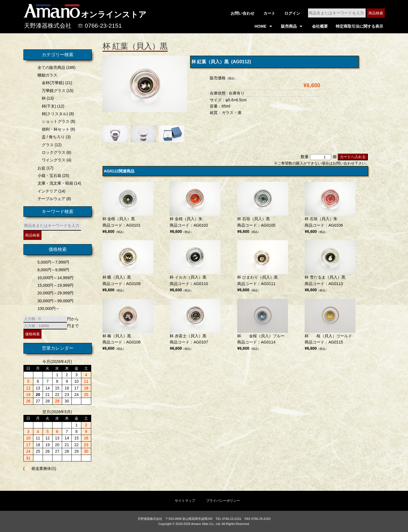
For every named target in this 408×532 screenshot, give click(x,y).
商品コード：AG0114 (263, 326)
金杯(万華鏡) (52, 83)
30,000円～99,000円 (54, 301)
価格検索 (31, 334)
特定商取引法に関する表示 (359, 26)
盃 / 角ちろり (52, 137)
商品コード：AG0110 (195, 268)
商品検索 (376, 13)
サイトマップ (185, 501)
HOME (261, 26)
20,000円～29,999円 (54, 293)
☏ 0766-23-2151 (100, 26)
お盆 (40, 168)
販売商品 (289, 26)
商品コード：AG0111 (263, 268)
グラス (47, 145)
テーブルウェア (50, 199)
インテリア (46, 191)
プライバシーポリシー (223, 501)
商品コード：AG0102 (195, 209)
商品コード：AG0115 (330, 326)
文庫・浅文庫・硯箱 (54, 183)
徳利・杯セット (54, 129)
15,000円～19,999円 (54, 285)
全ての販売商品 (50, 67)
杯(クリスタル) (54, 114)
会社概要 (320, 26)
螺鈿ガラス (46, 75)
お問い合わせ (243, 13)
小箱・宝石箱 (48, 176)
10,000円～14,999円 (54, 278)
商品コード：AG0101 (128, 209)
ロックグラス (53, 152)
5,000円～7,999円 (52, 262)
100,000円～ (48, 308)
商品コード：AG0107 (195, 326)
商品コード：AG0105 (263, 209)
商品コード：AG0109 (128, 268)
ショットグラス (54, 121)
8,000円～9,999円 (52, 270)
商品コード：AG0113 (330, 268)
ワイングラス (53, 160)
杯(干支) (48, 106)
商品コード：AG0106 (330, 209)
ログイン (292, 13)
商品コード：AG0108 (128, 326)
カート (269, 13)
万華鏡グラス (53, 91)
